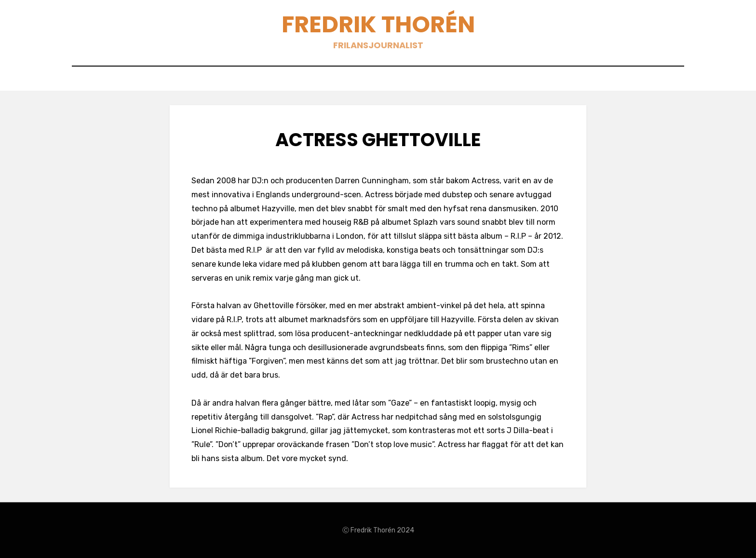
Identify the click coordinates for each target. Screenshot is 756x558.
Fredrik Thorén (378, 24)
